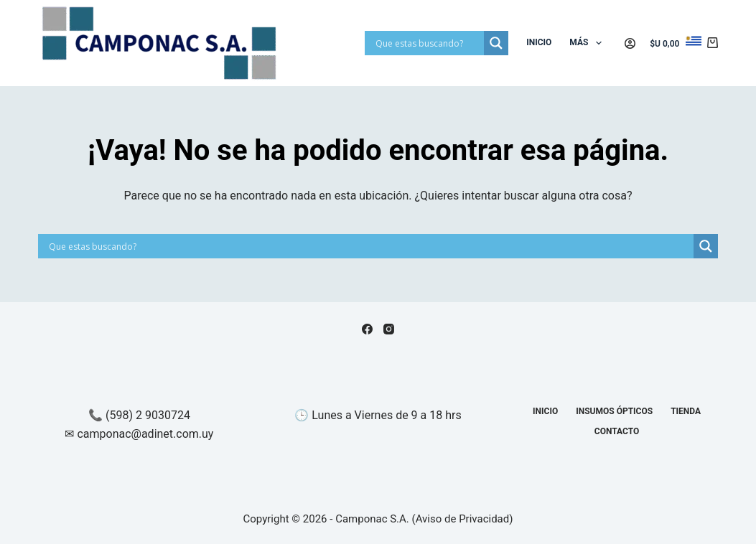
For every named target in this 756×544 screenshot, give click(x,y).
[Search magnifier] (496, 43)
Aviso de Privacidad (463, 519)
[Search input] (428, 43)
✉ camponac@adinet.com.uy (139, 434)
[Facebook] (367, 329)
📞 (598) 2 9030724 (139, 415)
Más (588, 43)
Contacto (617, 431)
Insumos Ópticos (614, 411)
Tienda (686, 411)
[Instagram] (389, 329)
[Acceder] (630, 43)
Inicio (539, 42)
